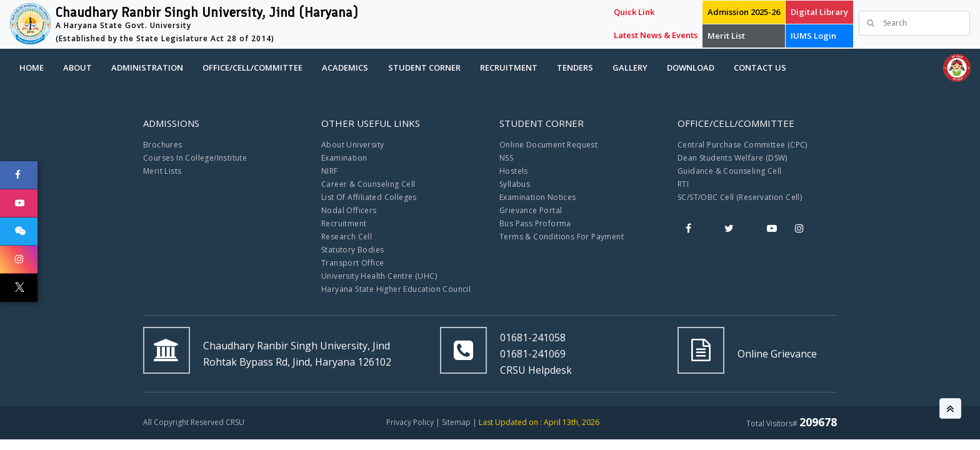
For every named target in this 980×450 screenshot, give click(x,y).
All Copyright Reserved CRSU (194, 422)
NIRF (330, 171)
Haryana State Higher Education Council (396, 289)
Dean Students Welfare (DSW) (732, 158)
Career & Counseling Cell (368, 184)
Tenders (575, 67)
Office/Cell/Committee (252, 67)
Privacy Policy (410, 422)
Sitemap (456, 422)
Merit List (726, 36)
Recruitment (509, 67)
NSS (506, 158)
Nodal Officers (349, 210)
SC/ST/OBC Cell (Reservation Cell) (740, 197)
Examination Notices (538, 197)
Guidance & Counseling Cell (729, 171)
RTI (683, 184)
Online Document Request (548, 145)
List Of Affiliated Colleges (369, 197)
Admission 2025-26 (744, 12)
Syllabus (515, 184)
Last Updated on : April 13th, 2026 (539, 422)
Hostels (514, 171)
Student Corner (424, 67)
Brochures (163, 145)
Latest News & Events (656, 35)
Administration (147, 67)
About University (352, 145)
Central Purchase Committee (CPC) (742, 145)
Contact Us (760, 67)
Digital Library (819, 12)
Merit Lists (162, 171)
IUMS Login (813, 36)
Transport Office (352, 263)
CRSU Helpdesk (536, 370)
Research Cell (347, 237)
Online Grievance (777, 354)
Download (691, 67)
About (77, 67)
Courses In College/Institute (195, 158)
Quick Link (634, 12)
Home (32, 67)
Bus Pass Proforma (535, 223)
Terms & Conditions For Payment (562, 237)
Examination (344, 158)
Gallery (630, 67)
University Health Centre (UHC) (379, 276)
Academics (345, 67)
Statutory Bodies (352, 250)
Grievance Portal (531, 210)
